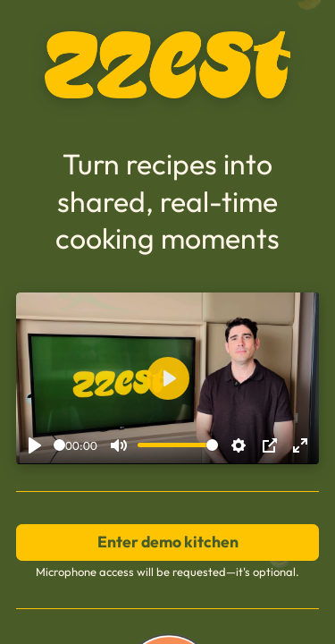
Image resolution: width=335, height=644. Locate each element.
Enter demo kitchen (168, 542)
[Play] (35, 445)
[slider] (59, 445)
